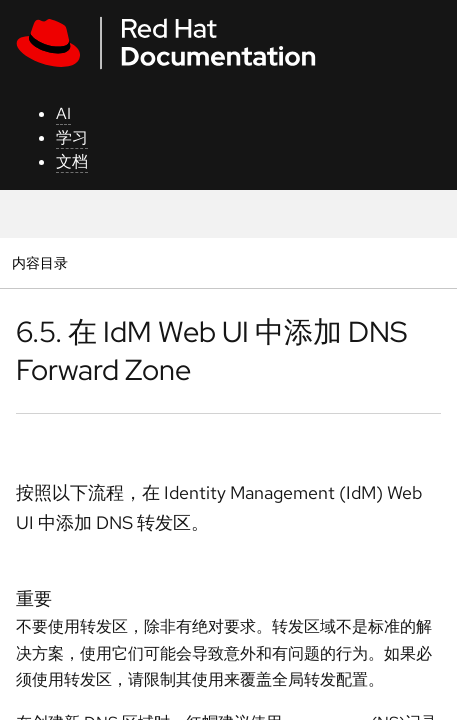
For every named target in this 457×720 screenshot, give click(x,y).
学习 (72, 137)
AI (63, 113)
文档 (72, 161)
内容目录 (39, 262)
